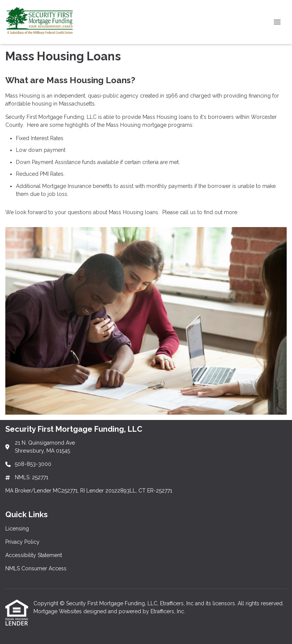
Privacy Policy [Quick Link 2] (22, 542)
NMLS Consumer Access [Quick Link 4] (36, 568)
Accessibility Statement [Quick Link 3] (34, 555)
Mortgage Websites (58, 611)
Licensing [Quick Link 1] (17, 529)
